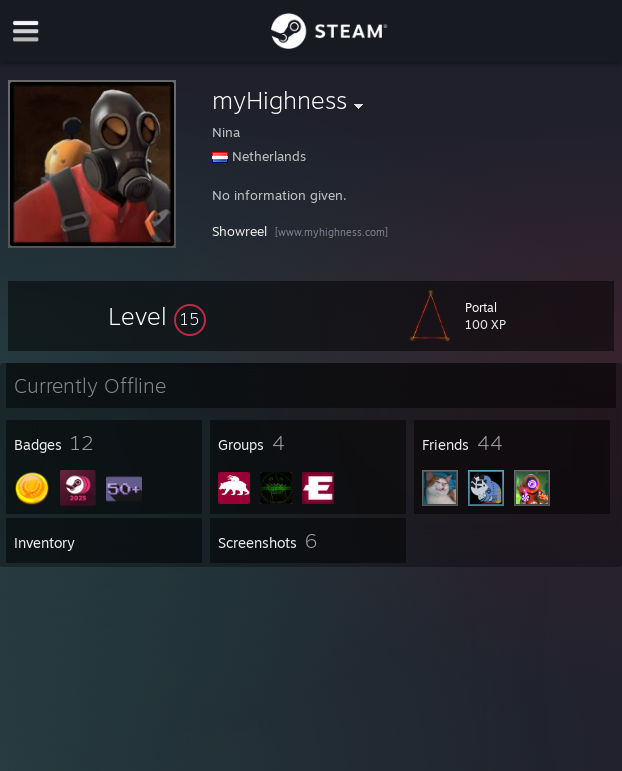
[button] (157, 316)
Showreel (239, 231)
